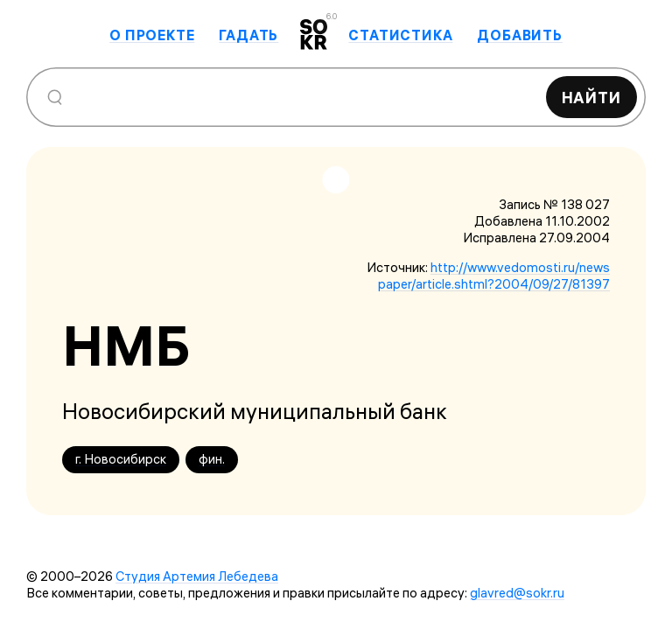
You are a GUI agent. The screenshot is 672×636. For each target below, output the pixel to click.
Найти (592, 98)
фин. (212, 459)
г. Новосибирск (121, 459)
